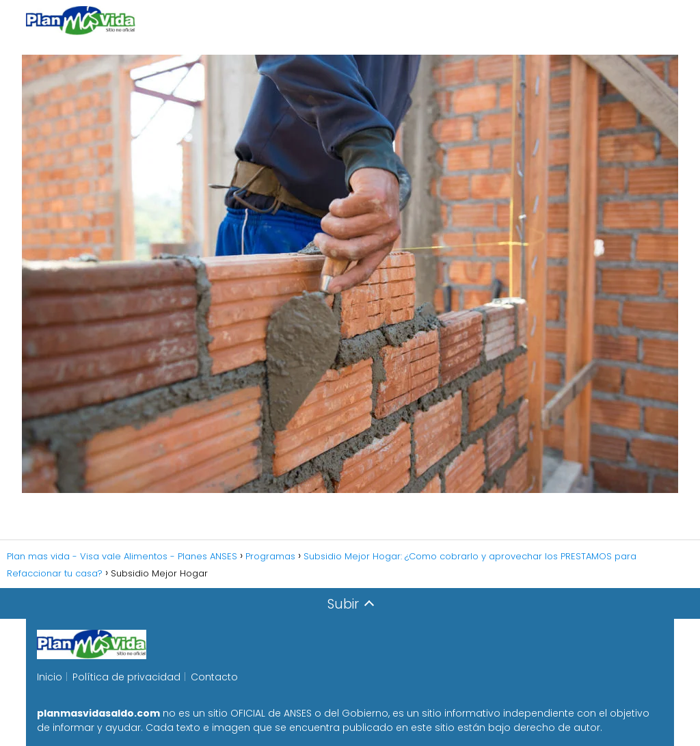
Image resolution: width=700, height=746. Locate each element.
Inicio (50, 677)
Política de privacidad (126, 677)
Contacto (214, 677)
